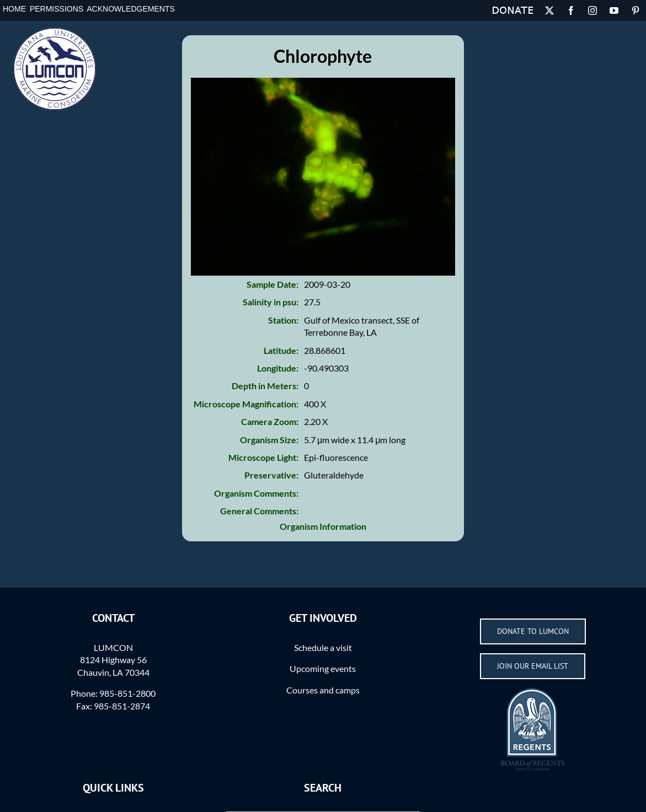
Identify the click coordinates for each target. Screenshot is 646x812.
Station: (283, 320)
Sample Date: (273, 284)
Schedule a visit (323, 647)
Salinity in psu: (271, 302)
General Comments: (259, 511)
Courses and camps (323, 690)
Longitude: (278, 368)
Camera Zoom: (270, 421)
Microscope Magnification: (246, 404)
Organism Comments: (256, 493)
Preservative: (271, 475)
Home (14, 9)
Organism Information (323, 526)
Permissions (57, 9)
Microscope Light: (263, 457)
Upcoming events (323, 668)
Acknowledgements (130, 9)
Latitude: (281, 350)
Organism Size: (269, 440)
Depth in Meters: (265, 386)
